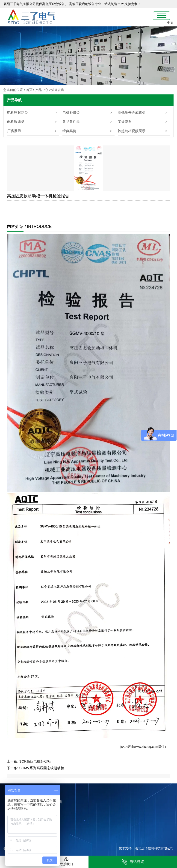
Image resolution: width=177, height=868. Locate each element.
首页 (29, 90)
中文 (170, 23)
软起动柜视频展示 (132, 131)
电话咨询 (133, 862)
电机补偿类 (71, 112)
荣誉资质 (125, 122)
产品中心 (42, 90)
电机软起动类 (18, 112)
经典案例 (69, 131)
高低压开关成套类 (132, 112)
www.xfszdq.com (146, 747)
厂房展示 (14, 131)
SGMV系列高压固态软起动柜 (41, 768)
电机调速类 (16, 122)
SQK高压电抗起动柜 (35, 761)
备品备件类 (71, 122)
